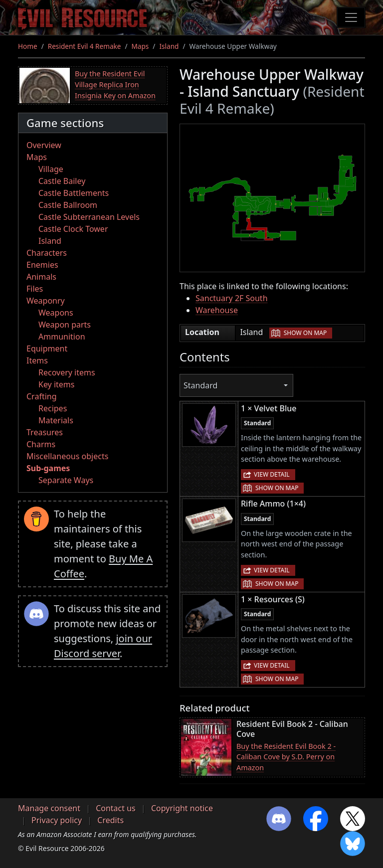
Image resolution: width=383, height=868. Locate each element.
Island (169, 46)
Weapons (56, 313)
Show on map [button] (305, 333)
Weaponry (46, 301)
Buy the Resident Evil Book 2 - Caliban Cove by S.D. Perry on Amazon (286, 757)
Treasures (45, 432)
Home (28, 46)
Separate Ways (66, 480)
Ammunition (62, 337)
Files (35, 289)
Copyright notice (182, 808)
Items (37, 360)
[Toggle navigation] (351, 17)
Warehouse (217, 310)
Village (51, 169)
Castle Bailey (62, 181)
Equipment (47, 348)
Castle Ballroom (68, 205)
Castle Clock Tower (73, 229)
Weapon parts (65, 325)
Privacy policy (57, 820)
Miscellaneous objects (67, 456)
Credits (110, 820)
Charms (41, 444)
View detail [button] (272, 474)
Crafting (42, 396)
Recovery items (67, 372)
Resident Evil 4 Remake (85, 46)
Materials (56, 420)
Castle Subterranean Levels (89, 217)
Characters (47, 253)
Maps (140, 46)
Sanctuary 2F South (232, 298)
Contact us (116, 808)
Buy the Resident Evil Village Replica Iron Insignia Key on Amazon (115, 84)
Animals (41, 277)
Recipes (53, 408)
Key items (56, 384)
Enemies (42, 265)
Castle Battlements (74, 193)
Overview (44, 145)
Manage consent (49, 808)
